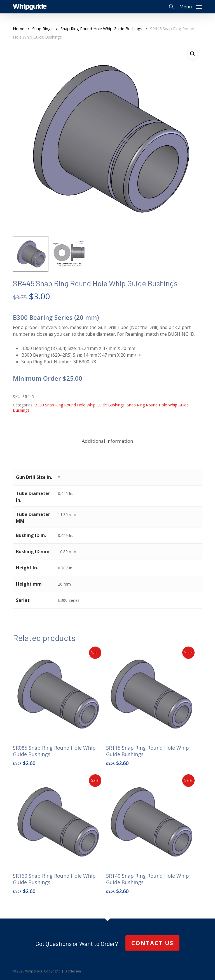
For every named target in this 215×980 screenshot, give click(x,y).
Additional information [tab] (107, 441)
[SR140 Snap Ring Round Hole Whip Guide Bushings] (151, 822)
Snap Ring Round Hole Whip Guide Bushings (101, 29)
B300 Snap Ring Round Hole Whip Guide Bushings (80, 405)
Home (19, 29)
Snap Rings (42, 29)
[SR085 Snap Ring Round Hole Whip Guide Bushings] (58, 694)
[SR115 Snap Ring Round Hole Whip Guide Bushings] (151, 694)
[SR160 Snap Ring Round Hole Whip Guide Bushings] (58, 822)
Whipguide (30, 7)
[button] (191, 6)
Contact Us (152, 943)
